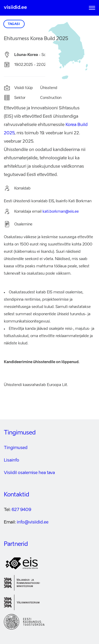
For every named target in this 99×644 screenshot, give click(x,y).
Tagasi (14, 24)
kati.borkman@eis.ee (61, 212)
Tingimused (16, 448)
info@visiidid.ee (33, 522)
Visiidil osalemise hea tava (29, 473)
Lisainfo (12, 460)
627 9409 (21, 510)
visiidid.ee (15, 8)
